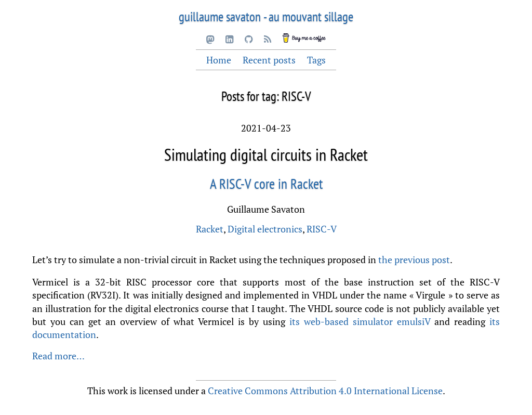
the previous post (414, 260)
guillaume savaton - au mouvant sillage (266, 16)
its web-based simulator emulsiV (360, 321)
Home (219, 60)
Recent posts (269, 60)
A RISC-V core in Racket (266, 184)
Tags (316, 60)
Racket (210, 229)
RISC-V (322, 229)
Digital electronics (265, 229)
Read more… (58, 356)
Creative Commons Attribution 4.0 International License (325, 391)
